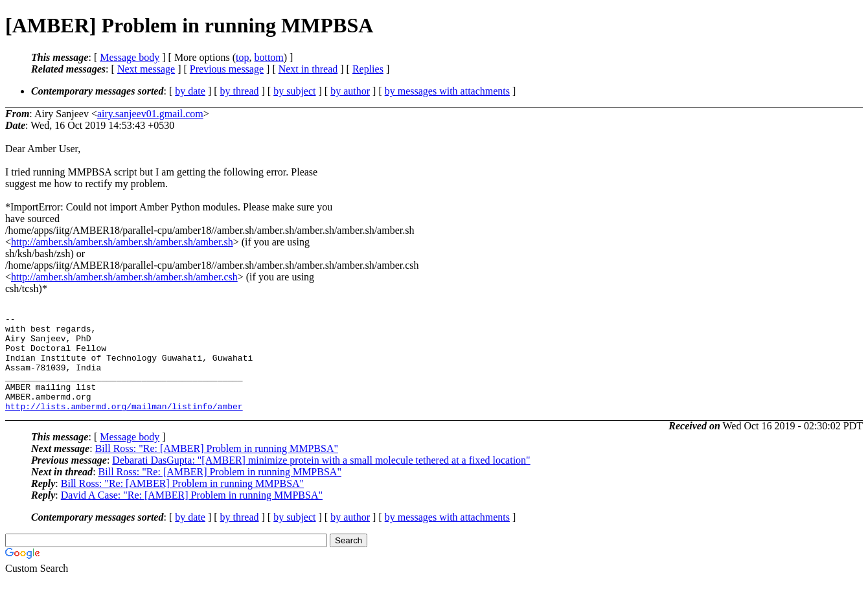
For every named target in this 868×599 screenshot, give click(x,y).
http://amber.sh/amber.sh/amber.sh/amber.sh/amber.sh (122, 242)
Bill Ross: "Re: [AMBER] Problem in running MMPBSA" (217, 468)
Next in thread (308, 69)
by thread (240, 91)
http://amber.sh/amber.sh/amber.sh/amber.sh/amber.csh (124, 277)
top (242, 57)
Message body (130, 57)
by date (190, 91)
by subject (294, 91)
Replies (368, 69)
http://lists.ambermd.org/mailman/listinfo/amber (124, 425)
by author (350, 91)
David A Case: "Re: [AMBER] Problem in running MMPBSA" (192, 514)
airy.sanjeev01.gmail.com (150, 114)
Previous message (227, 69)
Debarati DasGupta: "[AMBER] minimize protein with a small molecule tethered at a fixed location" (321, 480)
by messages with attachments (447, 91)
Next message (146, 69)
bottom (268, 57)
